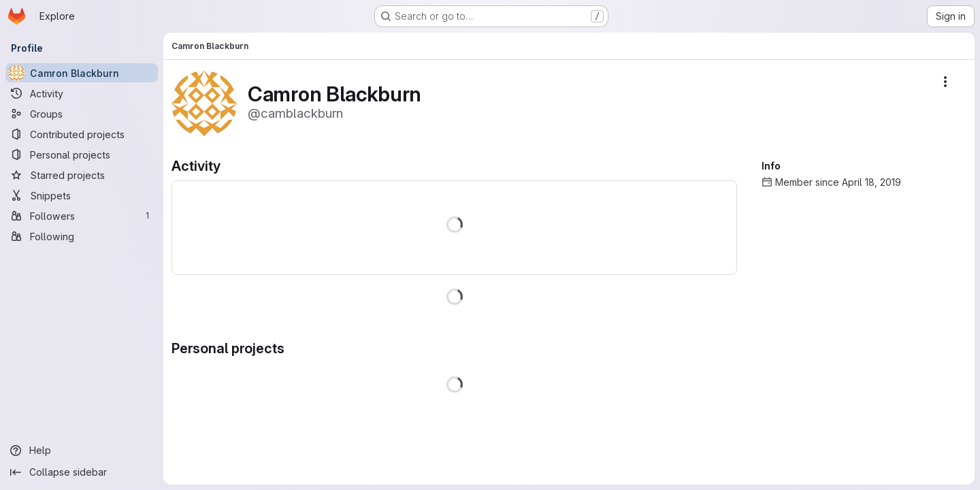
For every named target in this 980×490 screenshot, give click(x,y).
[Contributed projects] (82, 134)
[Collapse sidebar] (82, 472)
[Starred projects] (82, 175)
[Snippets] (82, 195)
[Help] (82, 451)
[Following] (82, 236)
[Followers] (82, 216)
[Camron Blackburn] (82, 73)
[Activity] (82, 93)
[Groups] (82, 114)
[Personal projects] (82, 154)
